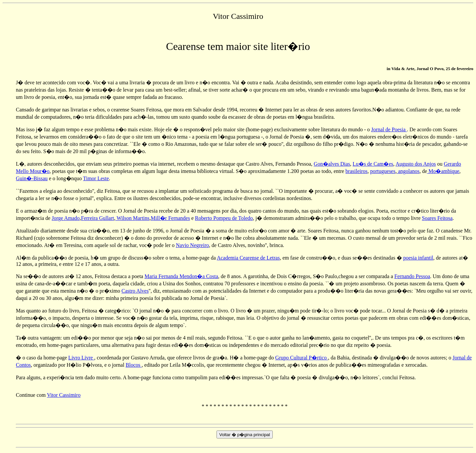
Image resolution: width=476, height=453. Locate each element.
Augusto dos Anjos (416, 164)
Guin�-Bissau (32, 178)
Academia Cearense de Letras (248, 258)
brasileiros (357, 171)
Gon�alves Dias (332, 164)
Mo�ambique (443, 171)
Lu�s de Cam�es (373, 164)
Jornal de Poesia (389, 129)
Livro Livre (81, 358)
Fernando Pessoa (412, 276)
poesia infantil (418, 258)
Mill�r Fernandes (170, 218)
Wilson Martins (132, 218)
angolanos (408, 171)
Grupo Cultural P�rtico (302, 358)
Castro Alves (135, 291)
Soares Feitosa (437, 218)
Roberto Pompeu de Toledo (224, 218)
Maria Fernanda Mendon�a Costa (181, 276)
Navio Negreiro (192, 245)
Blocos (134, 365)
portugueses (383, 171)
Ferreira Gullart (98, 218)
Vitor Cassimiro (64, 395)
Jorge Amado (66, 218)
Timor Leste (96, 178)
